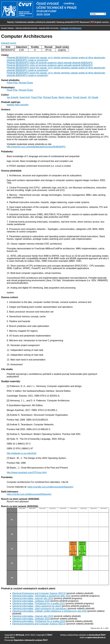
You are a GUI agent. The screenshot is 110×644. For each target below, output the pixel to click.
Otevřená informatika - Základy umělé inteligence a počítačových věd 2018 (49, 611)
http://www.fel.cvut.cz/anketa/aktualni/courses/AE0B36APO (36, 147)
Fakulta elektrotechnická (26, 28)
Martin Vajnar (65, 97)
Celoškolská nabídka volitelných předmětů (35, 22)
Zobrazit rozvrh (9, 43)
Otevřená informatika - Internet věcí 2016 (33, 598)
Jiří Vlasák (93, 97)
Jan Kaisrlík (13, 97)
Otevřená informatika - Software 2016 (31, 601)
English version (100, 22)
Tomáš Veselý (80, 97)
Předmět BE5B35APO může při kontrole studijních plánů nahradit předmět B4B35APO (50, 65)
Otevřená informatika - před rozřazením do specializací (40, 609)
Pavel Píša (12, 83)
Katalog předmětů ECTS (68, 22)
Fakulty (11, 22)
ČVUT (50, 635)
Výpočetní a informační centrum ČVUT (31, 640)
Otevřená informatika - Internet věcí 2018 (33, 616)
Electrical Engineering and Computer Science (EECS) (39, 593)
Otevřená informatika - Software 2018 (31, 619)
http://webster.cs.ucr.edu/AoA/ (22, 453)
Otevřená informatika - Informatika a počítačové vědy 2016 (41, 596)
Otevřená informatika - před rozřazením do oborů (37, 606)
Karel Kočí (25, 97)
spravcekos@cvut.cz (96, 637)
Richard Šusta (26, 83)
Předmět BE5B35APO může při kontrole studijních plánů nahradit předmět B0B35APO (50, 63)
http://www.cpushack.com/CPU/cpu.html (27, 472)
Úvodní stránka (7, 28)
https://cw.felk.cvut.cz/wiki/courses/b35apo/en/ (50, 487)
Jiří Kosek (20, 635)
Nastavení (85, 22)
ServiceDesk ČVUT (97, 635)
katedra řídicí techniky (49, 28)
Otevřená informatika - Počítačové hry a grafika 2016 (39, 603)
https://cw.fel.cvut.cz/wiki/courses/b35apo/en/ (29, 494)
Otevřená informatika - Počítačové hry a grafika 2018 (39, 621)
